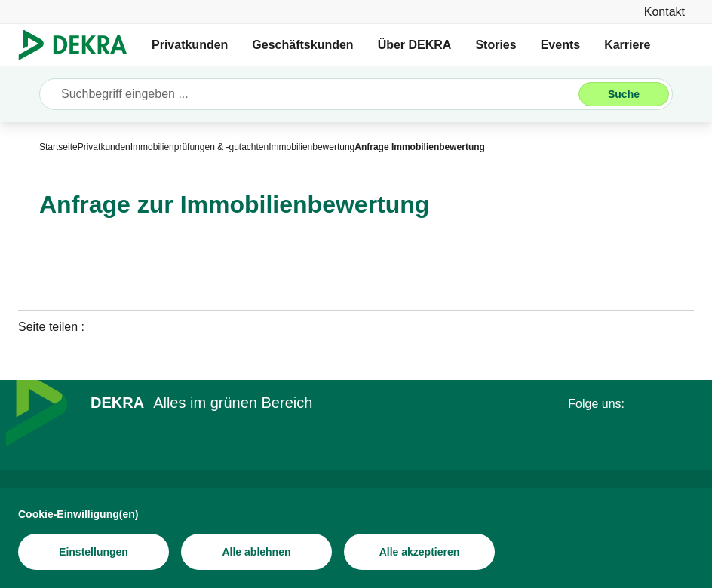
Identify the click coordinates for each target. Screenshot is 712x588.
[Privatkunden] (104, 147)
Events (560, 45)
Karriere (627, 45)
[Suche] (624, 94)
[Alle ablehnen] (256, 553)
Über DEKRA (415, 45)
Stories (496, 45)
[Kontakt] (664, 12)
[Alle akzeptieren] (419, 553)
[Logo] (79, 45)
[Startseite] (58, 147)
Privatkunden (190, 45)
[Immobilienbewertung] (311, 147)
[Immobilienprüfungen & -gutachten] (199, 147)
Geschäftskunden (302, 45)
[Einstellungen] (94, 553)
